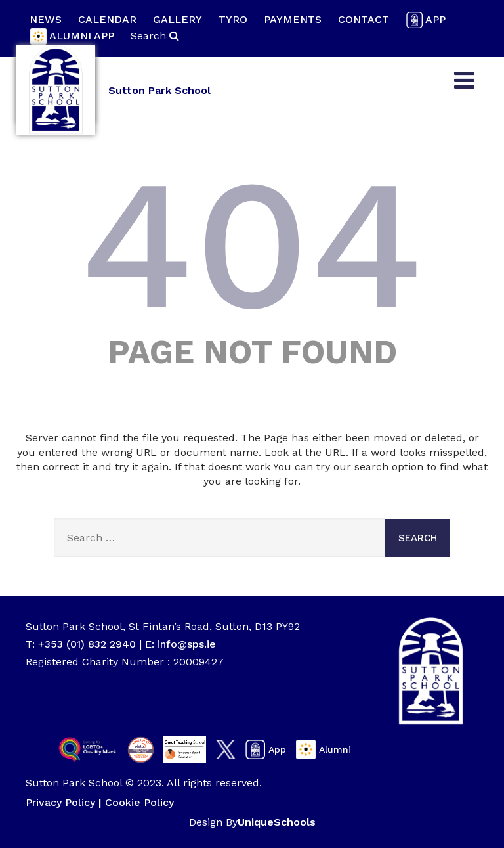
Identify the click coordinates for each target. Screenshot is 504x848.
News (46, 19)
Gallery (178, 19)
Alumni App (72, 36)
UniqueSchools (277, 822)
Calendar (107, 19)
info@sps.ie (187, 644)
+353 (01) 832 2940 (89, 644)
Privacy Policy (60, 802)
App (426, 20)
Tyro (233, 19)
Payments (293, 19)
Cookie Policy (139, 802)
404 (252, 244)
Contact (364, 19)
